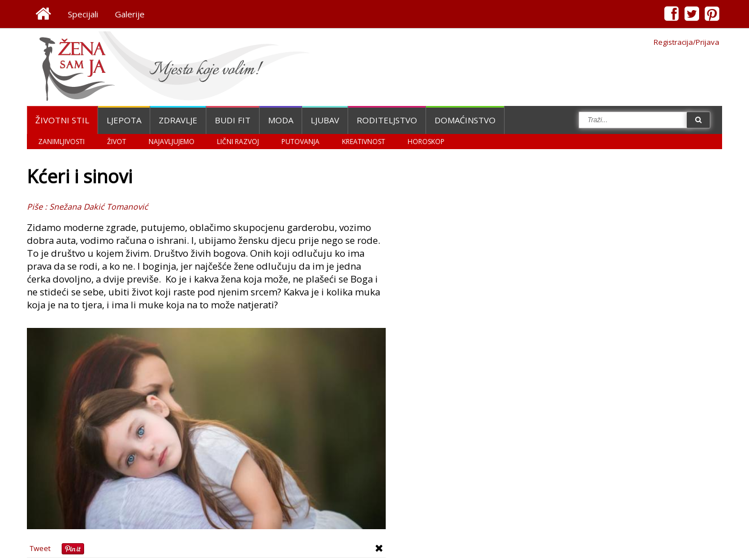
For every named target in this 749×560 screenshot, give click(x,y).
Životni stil (62, 120)
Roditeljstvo (387, 120)
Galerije (130, 14)
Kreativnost (364, 142)
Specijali (83, 14)
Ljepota (124, 120)
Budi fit (233, 120)
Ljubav (325, 120)
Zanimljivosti (61, 142)
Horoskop (426, 142)
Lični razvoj (238, 142)
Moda (281, 120)
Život (117, 142)
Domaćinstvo (465, 120)
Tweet (40, 548)
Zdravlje (178, 120)
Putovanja (300, 142)
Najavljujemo (172, 142)
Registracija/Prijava (686, 42)
